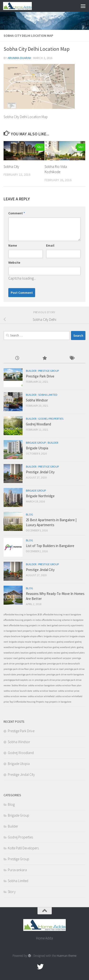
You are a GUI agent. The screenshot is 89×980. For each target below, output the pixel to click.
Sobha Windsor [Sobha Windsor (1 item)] (19, 685)
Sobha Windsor (37, 400)
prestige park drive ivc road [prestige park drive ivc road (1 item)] (49, 669)
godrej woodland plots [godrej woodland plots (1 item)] (64, 647)
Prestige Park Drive (40, 376)
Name (13, 245)
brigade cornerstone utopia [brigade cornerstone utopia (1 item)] (60, 631)
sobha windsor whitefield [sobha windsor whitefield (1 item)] (41, 696)
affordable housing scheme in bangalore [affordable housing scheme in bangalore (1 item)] (62, 620)
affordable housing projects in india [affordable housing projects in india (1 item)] (22, 620)
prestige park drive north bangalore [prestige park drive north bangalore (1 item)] (65, 674)
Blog (29, 514)
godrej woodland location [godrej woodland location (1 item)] (39, 647)
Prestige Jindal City (40, 472)
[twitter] (40, 967)
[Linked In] (57, 967)
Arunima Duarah (19, 58)
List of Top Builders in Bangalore (50, 546)
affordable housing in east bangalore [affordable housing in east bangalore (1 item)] (62, 614)
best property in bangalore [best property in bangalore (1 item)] (31, 631)
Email (50, 245)
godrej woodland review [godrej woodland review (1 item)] (31, 658)
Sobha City (11, 167)
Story (12, 892)
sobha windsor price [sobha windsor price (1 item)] (69, 691)
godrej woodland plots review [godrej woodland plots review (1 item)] (45, 653)
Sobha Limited (48, 395)
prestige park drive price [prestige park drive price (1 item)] (48, 680)
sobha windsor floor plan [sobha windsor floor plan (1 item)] (68, 685)
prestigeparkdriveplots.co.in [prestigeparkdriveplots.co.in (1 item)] (19, 680)
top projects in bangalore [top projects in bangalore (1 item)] (58, 702)
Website (14, 262)
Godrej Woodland (38, 424)
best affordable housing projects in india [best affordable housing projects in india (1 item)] (25, 625)
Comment (17, 213)
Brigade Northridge (40, 496)
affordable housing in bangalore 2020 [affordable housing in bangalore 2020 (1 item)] (23, 614)
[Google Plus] (49, 967)
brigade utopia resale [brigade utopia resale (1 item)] (20, 642)
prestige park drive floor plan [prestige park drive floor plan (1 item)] (19, 669)
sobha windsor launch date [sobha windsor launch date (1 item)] (18, 691)
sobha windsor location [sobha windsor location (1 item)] (45, 691)
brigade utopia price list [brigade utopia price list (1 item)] (56, 636)
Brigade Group (36, 443)
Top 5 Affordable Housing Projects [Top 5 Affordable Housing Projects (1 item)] (27, 702)
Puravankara (17, 870)
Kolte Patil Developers (23, 848)
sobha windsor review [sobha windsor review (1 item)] (15, 696)
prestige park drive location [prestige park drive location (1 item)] (31, 674)
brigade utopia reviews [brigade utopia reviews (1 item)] (44, 642)
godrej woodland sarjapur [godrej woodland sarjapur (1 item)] (58, 658)
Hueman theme (67, 956)
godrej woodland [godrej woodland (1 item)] (66, 642)
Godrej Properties (51, 419)
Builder (31, 371)
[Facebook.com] (32, 967)
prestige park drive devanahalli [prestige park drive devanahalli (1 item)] (63, 664)
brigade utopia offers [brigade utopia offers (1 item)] (32, 636)
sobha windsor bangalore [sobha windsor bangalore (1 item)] (41, 685)
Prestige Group (49, 371)
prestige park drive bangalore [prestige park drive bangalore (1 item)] (31, 664)
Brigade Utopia (37, 448)
